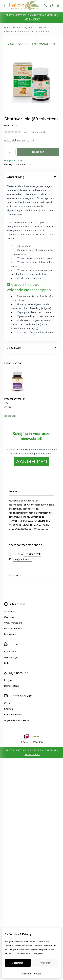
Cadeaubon (10, 493)
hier (41, 954)
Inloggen (9, 521)
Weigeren (45, 963)
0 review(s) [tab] (32, 189)
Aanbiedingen (12, 498)
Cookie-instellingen (32, 974)
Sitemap (9, 550)
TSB (41, 583)
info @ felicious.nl (22, 400)
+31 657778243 (33, 395)
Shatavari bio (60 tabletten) (35, 32)
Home (7, 28)
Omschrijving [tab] (32, 177)
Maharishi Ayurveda (24, 28)
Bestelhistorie (12, 527)
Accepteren (18, 963)
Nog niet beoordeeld (34, 132)
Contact (8, 544)
